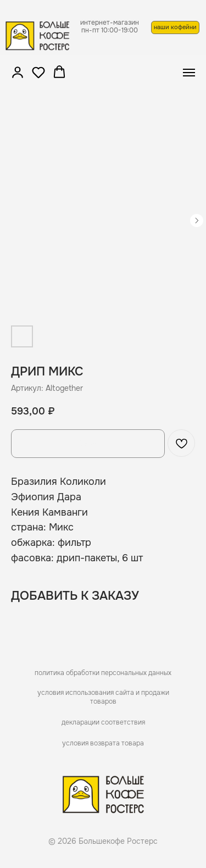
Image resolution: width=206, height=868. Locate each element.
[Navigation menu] (189, 73)
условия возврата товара (103, 743)
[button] (18, 72)
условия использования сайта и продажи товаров (103, 697)
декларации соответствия (103, 722)
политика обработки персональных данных (103, 673)
